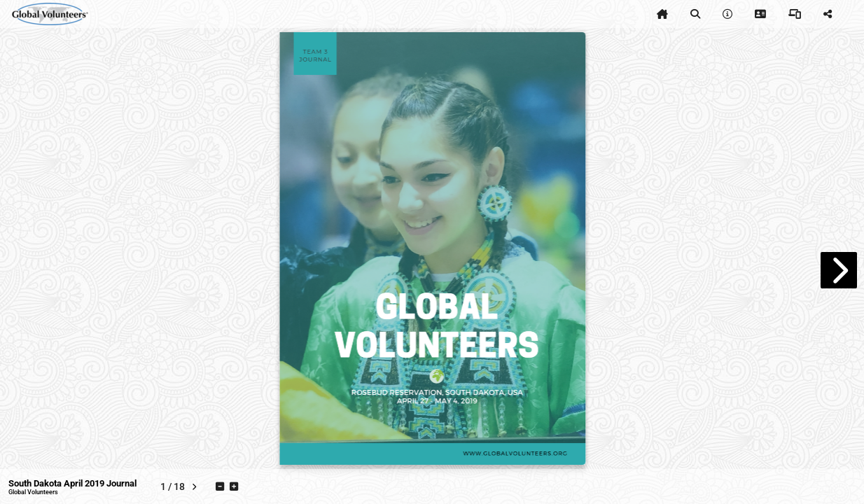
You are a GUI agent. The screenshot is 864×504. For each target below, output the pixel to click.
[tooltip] (662, 14)
